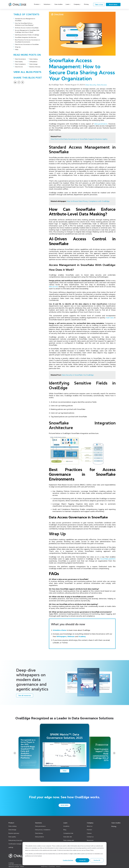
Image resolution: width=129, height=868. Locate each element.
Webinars (71, 636)
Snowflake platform (108, 559)
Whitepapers (61, 636)
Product (37, 4)
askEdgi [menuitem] (11, 847)
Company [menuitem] (90, 823)
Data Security (91, 85)
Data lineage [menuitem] (12, 830)
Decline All (97, 860)
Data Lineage (34, 64)
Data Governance (20, 59)
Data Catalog (34, 59)
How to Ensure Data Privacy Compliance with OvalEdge (88, 201)
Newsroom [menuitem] (90, 840)
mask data (110, 318)
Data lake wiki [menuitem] (68, 837)
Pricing (86, 4)
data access (53, 287)
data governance (101, 124)
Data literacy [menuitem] (39, 833)
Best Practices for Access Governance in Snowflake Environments (28, 41)
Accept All (82, 860)
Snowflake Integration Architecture (26, 37)
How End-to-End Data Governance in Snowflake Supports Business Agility (79, 139)
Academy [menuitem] (66, 826)
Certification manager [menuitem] (15, 844)
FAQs (17, 50)
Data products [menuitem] (40, 837)
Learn (68, 4)
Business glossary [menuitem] (14, 833)
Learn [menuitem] (65, 823)
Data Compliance (20, 64)
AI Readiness (33, 62)
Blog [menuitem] (65, 830)
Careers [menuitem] (89, 833)
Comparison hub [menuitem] (68, 833)
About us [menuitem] (90, 826)
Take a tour (99, 4)
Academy (82, 636)
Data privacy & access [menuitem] (15, 840)
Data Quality (19, 62)
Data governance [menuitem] (40, 826)
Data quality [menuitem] (12, 837)
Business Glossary (35, 67)
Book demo (113, 4)
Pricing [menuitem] (114, 826)
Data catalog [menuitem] (12, 826)
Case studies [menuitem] (116, 823)
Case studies (58, 4)
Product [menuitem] (11, 823)
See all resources (25, 695)
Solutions (47, 4)
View (65, 771)
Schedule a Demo (60, 630)
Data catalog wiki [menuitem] (69, 840)
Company (77, 4)
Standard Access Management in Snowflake (25, 20)
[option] (65, 753)
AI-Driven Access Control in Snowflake (27, 28)
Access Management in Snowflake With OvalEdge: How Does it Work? (27, 31)
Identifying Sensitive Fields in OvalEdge (27, 35)
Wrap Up (18, 47)
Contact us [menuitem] (90, 837)
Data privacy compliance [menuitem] (43, 830)
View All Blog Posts (27, 72)
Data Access (19, 67)
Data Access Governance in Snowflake (27, 44)
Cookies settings (68, 860)
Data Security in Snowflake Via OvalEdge (78, 375)
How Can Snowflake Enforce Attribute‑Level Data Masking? (24, 24)
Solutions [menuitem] (38, 823)
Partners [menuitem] (89, 830)
